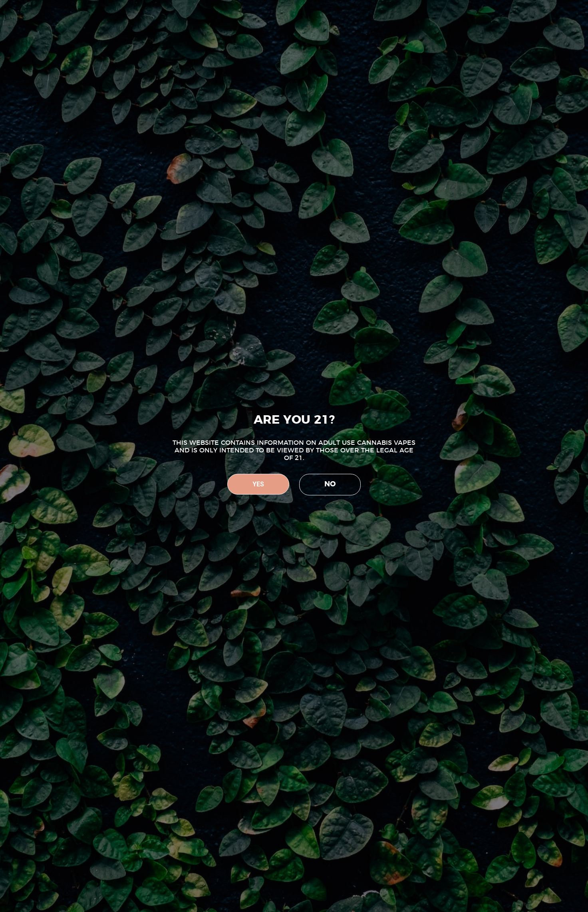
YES (258, 484)
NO (330, 484)
